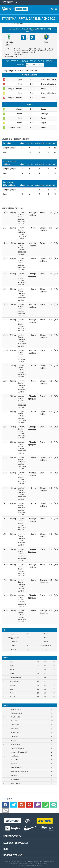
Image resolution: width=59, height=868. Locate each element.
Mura (12, 689)
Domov (4, 24)
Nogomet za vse (13, 855)
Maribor (12, 674)
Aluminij (12, 685)
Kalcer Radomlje (15, 681)
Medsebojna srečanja (35, 65)
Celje (12, 662)
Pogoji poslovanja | (34, 863)
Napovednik (20, 65)
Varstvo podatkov (45, 863)
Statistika (9, 24)
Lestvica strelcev (18, 24)
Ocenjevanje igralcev (28, 61)
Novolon (40, 865)
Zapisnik (41, 61)
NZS (6, 849)
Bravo (12, 670)
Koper (12, 666)
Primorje (13, 693)
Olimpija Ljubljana (15, 677)
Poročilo (15, 61)
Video (8, 61)
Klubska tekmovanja (16, 843)
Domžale (13, 697)
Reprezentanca (12, 836)
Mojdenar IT (33, 865)
